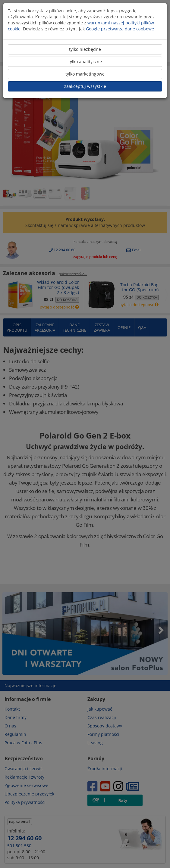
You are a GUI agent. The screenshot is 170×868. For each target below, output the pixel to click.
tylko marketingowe (85, 74)
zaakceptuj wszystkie (85, 86)
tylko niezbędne (85, 49)
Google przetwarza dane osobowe (120, 29)
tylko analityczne (85, 62)
